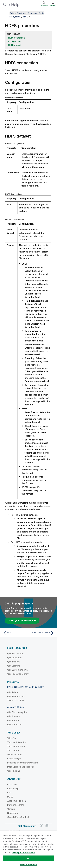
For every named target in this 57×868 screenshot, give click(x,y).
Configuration (15, 41)
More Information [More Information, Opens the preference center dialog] (28, 865)
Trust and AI (13, 750)
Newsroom (13, 813)
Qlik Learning (14, 666)
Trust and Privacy (16, 746)
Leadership (13, 789)
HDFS (26, 17)
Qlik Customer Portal (18, 670)
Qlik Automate (14, 724)
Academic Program (17, 801)
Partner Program (16, 805)
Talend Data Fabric (17, 700)
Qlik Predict (13, 720)
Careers (11, 809)
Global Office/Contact (18, 817)
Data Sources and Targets (21, 767)
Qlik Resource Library (18, 674)
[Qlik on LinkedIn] (47, 826)
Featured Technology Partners (23, 763)
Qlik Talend (13, 692)
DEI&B (10, 797)
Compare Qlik (14, 759)
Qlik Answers (14, 716)
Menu (53, 6)
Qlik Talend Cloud (16, 696)
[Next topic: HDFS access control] (42, 633)
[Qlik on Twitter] (41, 826)
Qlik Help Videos (16, 654)
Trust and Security (17, 742)
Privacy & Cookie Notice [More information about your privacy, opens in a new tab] (24, 852)
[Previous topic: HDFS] (15, 633)
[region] (28, 849)
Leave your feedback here (22, 621)
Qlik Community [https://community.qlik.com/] (27, 826)
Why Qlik (12, 738)
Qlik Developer (15, 658)
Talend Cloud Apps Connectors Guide (27, 13)
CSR (9, 793)
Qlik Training (13, 662)
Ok (28, 858)
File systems (15, 17)
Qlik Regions (14, 771)
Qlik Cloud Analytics (17, 712)
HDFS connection (16, 38)
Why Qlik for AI (15, 755)
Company (12, 784)
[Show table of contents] (6, 13)
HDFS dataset (15, 45)
